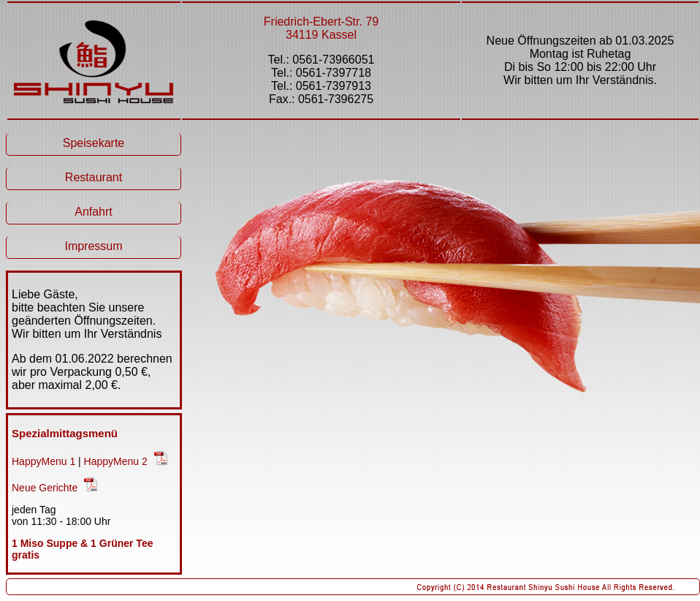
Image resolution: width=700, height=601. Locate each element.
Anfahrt (94, 212)
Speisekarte (94, 143)
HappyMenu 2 (116, 461)
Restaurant (94, 177)
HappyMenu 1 (43, 461)
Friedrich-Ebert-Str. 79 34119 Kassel (321, 28)
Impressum (93, 246)
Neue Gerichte (45, 488)
